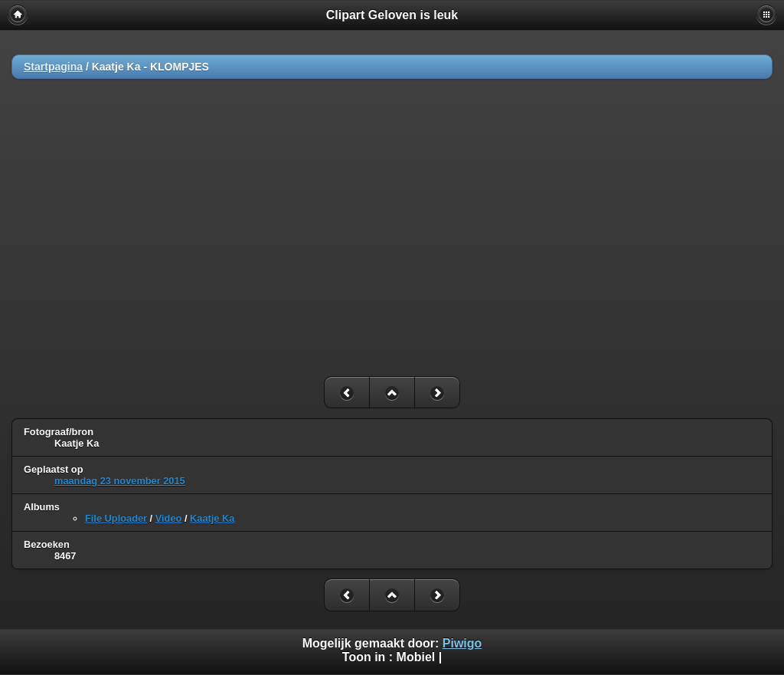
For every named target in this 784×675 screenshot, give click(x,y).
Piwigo (462, 643)
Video (169, 518)
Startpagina (53, 67)
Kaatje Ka (212, 518)
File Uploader (116, 518)
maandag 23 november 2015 (120, 481)
